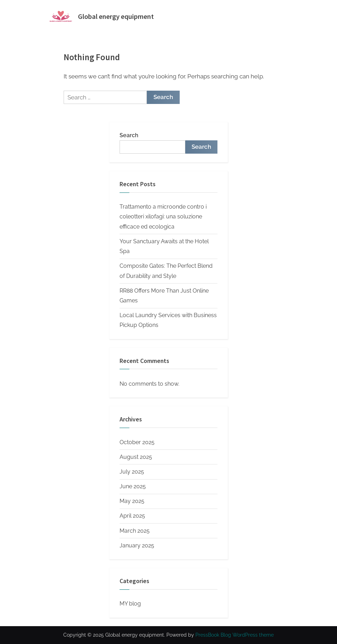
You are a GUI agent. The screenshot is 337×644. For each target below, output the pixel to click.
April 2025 (132, 516)
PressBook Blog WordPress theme (235, 635)
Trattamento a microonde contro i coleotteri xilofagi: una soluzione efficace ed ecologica (163, 217)
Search (129, 135)
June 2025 (133, 486)
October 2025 (137, 442)
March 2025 (135, 531)
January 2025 (137, 545)
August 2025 (136, 457)
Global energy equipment (116, 16)
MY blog (130, 604)
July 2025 (132, 472)
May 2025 (132, 501)
